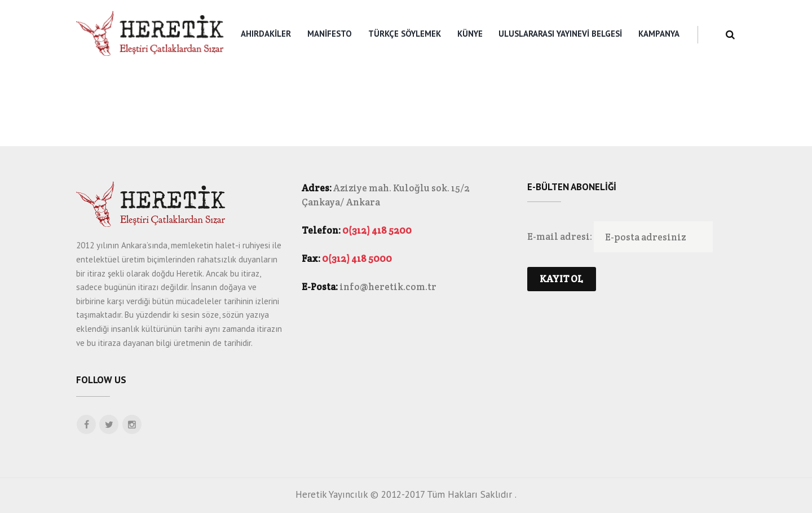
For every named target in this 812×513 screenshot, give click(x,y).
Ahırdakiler (266, 34)
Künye (470, 34)
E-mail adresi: (561, 237)
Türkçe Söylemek (405, 34)
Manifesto (330, 34)
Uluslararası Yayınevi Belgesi (560, 34)
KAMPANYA (659, 34)
